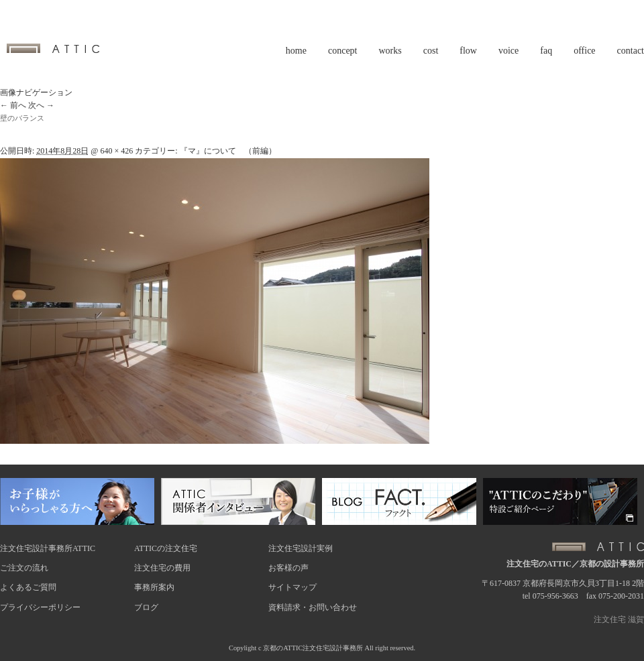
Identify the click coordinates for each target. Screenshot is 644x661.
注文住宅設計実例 (301, 548)
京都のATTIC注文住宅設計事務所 (313, 648)
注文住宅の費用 (162, 568)
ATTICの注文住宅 (166, 548)
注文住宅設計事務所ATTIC (48, 548)
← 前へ (13, 105)
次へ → (41, 105)
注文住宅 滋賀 (619, 619)
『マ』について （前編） (228, 151)
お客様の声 (288, 568)
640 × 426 (116, 151)
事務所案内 (154, 587)
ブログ (146, 607)
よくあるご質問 (28, 587)
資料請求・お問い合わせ (313, 607)
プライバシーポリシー (40, 607)
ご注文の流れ (24, 568)
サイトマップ (292, 587)
